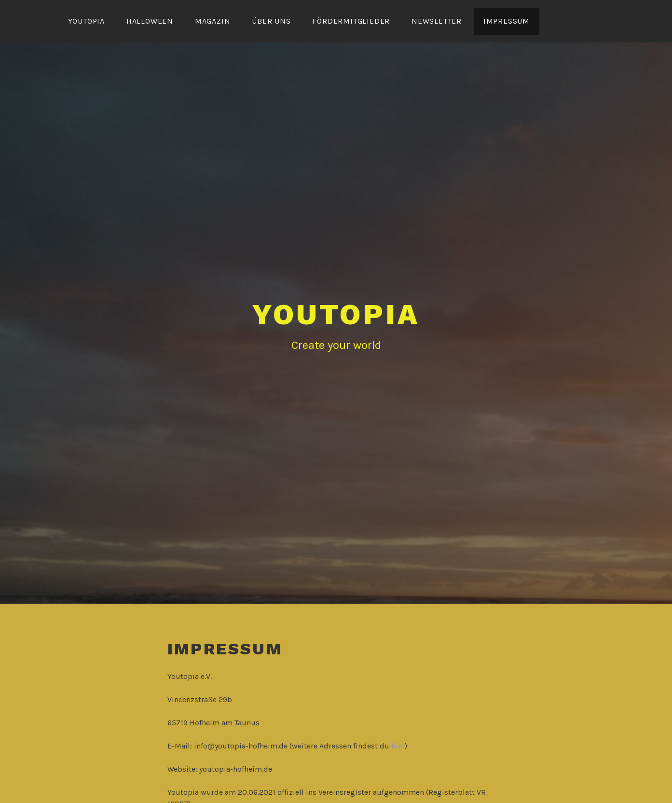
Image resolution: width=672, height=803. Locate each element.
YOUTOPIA (86, 21)
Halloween (150, 21)
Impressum (507, 21)
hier (398, 746)
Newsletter (437, 21)
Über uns (271, 21)
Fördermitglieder (351, 21)
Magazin (213, 21)
